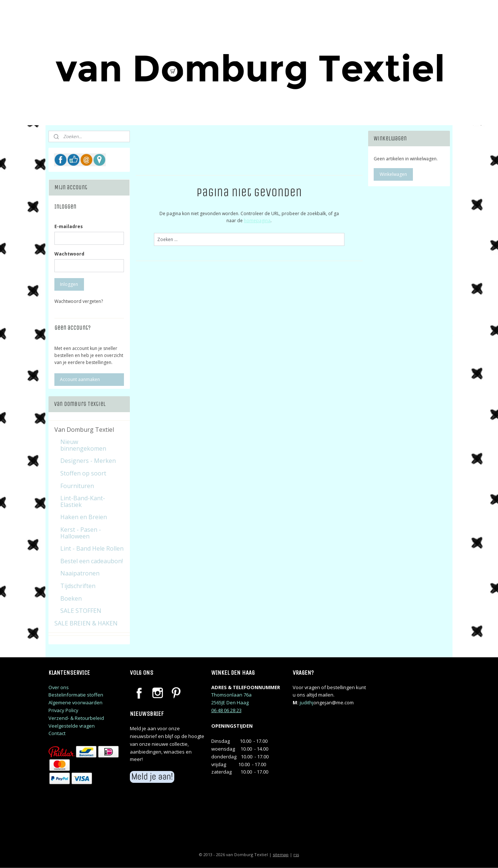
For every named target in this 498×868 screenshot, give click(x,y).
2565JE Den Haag (230, 702)
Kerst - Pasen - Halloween (81, 533)
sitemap (281, 854)
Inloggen (69, 284)
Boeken (71, 598)
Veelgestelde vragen (72, 726)
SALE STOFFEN (81, 611)
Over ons (59, 687)
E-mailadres (69, 226)
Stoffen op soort (83, 473)
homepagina (257, 221)
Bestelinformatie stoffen (76, 695)
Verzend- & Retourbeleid (76, 718)
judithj (307, 702)
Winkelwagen (393, 174)
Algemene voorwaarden (75, 702)
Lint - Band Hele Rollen (92, 548)
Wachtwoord (69, 254)
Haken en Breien (84, 517)
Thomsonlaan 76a (231, 695)
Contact (57, 733)
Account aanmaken (80, 379)
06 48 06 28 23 (226, 710)
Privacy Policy (63, 710)
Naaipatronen (80, 573)
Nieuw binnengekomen (83, 445)
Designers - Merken (88, 461)
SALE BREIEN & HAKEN (86, 623)
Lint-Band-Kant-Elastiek (83, 501)
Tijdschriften (78, 586)
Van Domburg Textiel (84, 430)
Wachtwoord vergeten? (79, 301)
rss (296, 854)
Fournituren (77, 486)
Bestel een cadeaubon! (92, 561)
